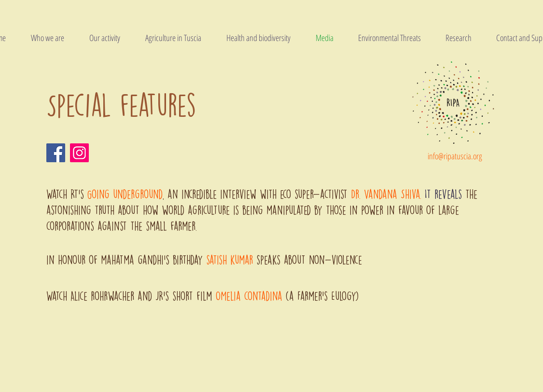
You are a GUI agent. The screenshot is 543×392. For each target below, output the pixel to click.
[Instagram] (79, 153)
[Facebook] (56, 153)
